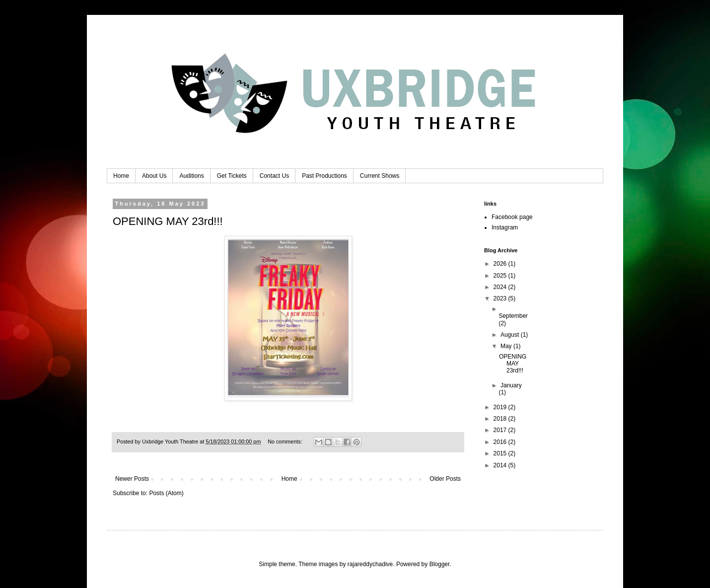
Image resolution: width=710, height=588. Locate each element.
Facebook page (512, 217)
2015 (501, 453)
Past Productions (324, 176)
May (507, 346)
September (513, 316)
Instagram (505, 227)
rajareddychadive (370, 564)
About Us (154, 176)
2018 (501, 419)
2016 (501, 442)
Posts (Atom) (166, 493)
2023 (501, 298)
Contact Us (274, 176)
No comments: (286, 441)
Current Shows (380, 176)
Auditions (191, 176)
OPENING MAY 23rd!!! (168, 221)
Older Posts (445, 479)
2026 (501, 264)
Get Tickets (232, 176)
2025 (501, 276)
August (511, 335)
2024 (501, 287)
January (511, 385)
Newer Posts (132, 479)
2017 (501, 430)
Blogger (440, 564)
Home (121, 176)
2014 (501, 465)
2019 (501, 407)
